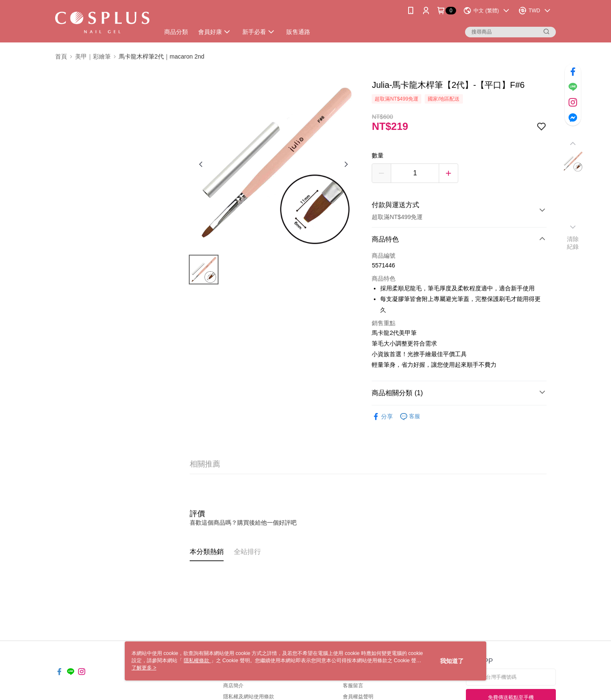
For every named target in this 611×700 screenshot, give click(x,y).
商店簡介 (233, 686)
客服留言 (353, 686)
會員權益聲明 (358, 697)
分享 (382, 417)
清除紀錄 (573, 243)
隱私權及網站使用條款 (249, 697)
